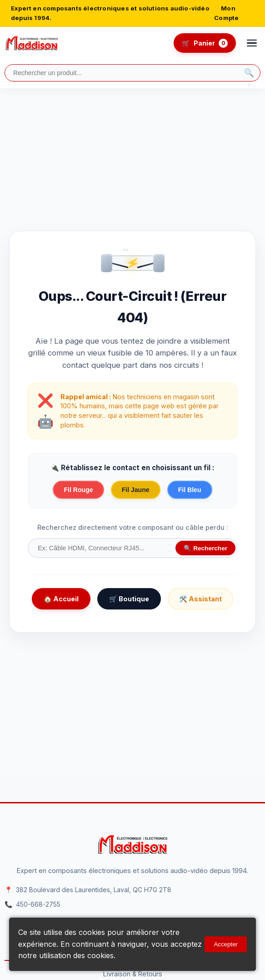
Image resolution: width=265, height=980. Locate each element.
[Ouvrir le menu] (252, 43)
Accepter (226, 944)
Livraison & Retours (133, 974)
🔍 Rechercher (205, 548)
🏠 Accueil (61, 599)
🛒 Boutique (129, 599)
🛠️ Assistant (200, 599)
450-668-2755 (38, 904)
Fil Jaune (136, 490)
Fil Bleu (190, 490)
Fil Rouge (78, 490)
